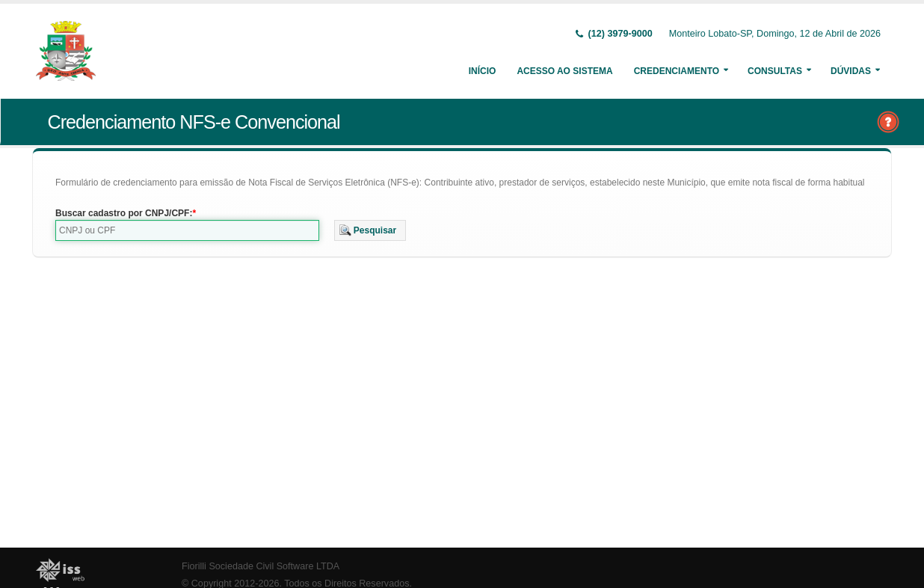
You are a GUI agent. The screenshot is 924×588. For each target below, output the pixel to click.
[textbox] (187, 230)
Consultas (775, 71)
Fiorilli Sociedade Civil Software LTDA (261, 566)
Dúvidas (851, 71)
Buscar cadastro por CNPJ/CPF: (124, 213)
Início (483, 71)
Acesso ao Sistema (564, 71)
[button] (370, 230)
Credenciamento (677, 71)
